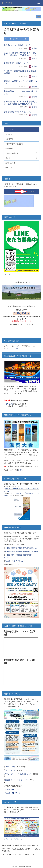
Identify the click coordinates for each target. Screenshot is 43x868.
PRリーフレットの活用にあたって (18, 774)
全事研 (9, 3)
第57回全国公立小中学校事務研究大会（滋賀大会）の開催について (20, 103)
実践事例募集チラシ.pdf (14, 561)
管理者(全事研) (36, 48)
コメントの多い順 (12, 39)
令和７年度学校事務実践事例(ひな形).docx (22, 552)
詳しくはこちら (13, 348)
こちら (20, 470)
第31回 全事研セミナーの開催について (20, 82)
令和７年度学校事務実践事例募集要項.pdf (21, 548)
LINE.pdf (7, 275)
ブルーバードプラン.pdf (14, 839)
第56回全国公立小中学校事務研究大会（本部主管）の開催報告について (20, 54)
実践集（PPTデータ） (14, 789)
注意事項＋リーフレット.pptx (17, 780)
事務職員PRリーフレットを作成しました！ (20, 93)
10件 (25, 39)
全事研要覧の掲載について (16, 63)
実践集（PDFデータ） (14, 793)
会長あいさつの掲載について (17, 45)
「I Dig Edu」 (22, 313)
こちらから (9, 404)
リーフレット (10, 767)
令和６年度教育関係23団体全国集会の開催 (20, 72)
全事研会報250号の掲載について (19, 112)
